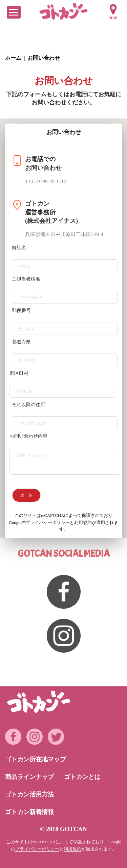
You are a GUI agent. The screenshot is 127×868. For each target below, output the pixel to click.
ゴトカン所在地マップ (36, 759)
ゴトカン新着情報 (29, 812)
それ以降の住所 (28, 405)
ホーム (13, 58)
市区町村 (19, 373)
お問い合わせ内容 (28, 436)
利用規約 (83, 523)
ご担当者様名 (26, 279)
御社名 (19, 248)
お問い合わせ (44, 58)
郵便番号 (21, 310)
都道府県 (21, 342)
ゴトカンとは (82, 777)
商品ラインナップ (29, 777)
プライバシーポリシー (48, 523)
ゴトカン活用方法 (29, 794)
